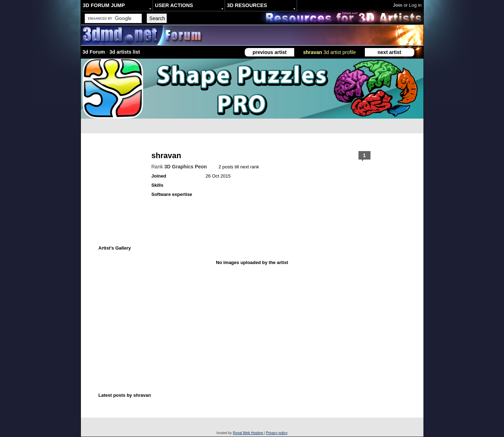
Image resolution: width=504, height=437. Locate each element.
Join (398, 5)
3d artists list (125, 52)
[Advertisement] (216, 312)
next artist (389, 52)
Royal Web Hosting (248, 433)
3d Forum (94, 52)
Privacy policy (277, 433)
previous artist (269, 52)
